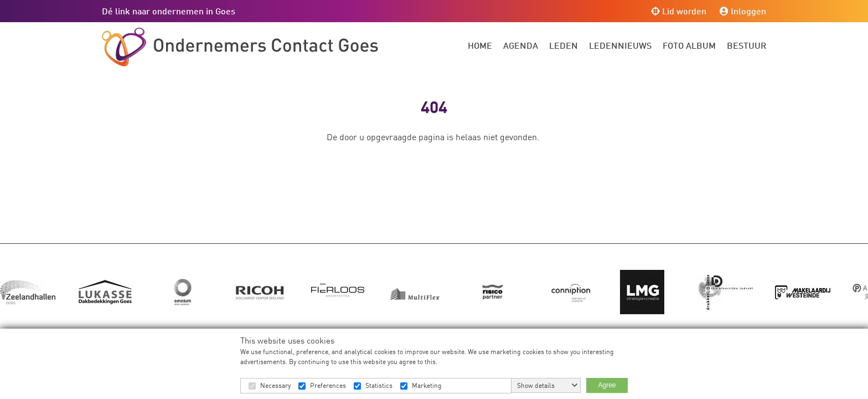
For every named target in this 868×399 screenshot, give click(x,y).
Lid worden (679, 11)
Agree (607, 385)
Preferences (328, 385)
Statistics (379, 385)
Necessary (275, 385)
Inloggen (743, 11)
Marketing (427, 385)
